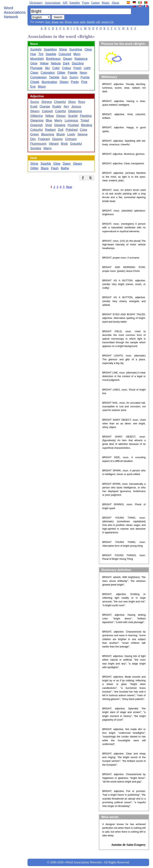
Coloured (65, 54)
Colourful (36, 130)
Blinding (86, 125)
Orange (45, 107)
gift (98, 22)
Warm (47, 148)
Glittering (36, 116)
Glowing (60, 125)
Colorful (60, 111)
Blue (49, 120)
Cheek (35, 82)
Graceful (76, 144)
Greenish (37, 125)
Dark (66, 63)
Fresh (77, 68)
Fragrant (44, 139)
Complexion (38, 77)
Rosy (82, 102)
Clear (88, 49)
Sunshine (76, 49)
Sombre (36, 148)
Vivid (48, 125)
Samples (75, 3)
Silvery (35, 111)
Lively (71, 134)
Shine (63, 49)
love (48, 22)
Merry (58, 120)
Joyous (76, 107)
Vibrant (54, 144)
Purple (85, 77)
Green (34, 134)
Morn (77, 54)
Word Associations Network (15, 12)
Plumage (36, 68)
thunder (91, 22)
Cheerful (60, 102)
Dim (33, 139)
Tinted (85, 120)
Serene (83, 134)
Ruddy (57, 107)
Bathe (65, 168)
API (65, 3)
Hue (33, 54)
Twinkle (54, 77)
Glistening (75, 111)
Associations (53, 3)
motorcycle (108, 22)
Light (87, 68)
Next (69, 187)
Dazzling (78, 63)
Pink (84, 82)
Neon (83, 73)
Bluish (61, 134)
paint (83, 22)
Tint (41, 54)
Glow (34, 63)
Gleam (67, 59)
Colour (67, 68)
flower (68, 22)
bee (61, 22)
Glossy (61, 116)
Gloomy (57, 139)
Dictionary (36, 3)
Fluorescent (38, 144)
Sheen (64, 82)
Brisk (64, 144)
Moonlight (37, 59)
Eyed (34, 107)
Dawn (67, 164)
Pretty (75, 82)
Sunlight (36, 49)
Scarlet (73, 116)
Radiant (50, 130)
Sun (64, 77)
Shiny (72, 102)
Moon (42, 87)
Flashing (86, 116)
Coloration (48, 73)
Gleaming (37, 120)
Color (56, 68)
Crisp (83, 130)
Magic (106, 3)
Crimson (71, 139)
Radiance (81, 59)
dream (55, 22)
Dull (61, 130)
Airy (66, 107)
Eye (33, 87)
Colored (47, 111)
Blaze (45, 168)
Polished (72, 130)
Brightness (53, 59)
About (115, 3)
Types (85, 3)
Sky (47, 68)
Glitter (61, 73)
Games (95, 3)
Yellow (44, 63)
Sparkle (51, 54)
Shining (47, 102)
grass (76, 22)
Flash (55, 168)
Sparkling (50, 49)
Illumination (49, 82)
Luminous (71, 120)
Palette (73, 73)
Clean (34, 73)
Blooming (48, 134)
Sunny (74, 77)
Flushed (73, 125)
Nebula (56, 63)
